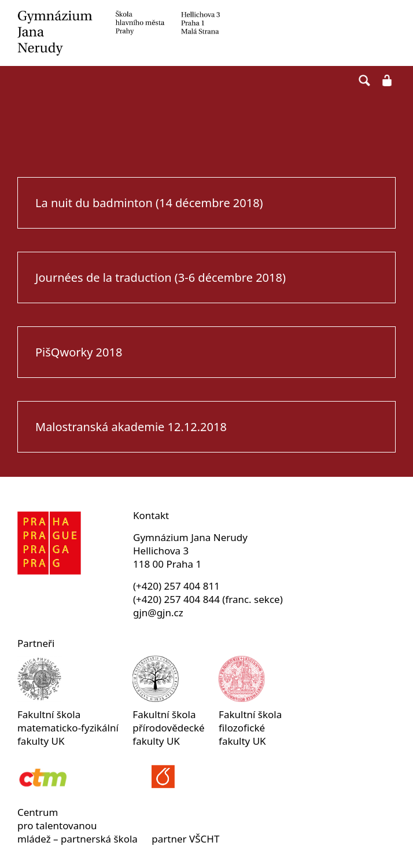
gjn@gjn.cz (158, 613)
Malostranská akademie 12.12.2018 (131, 427)
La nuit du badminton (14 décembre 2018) (149, 203)
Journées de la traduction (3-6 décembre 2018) (161, 277)
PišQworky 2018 (79, 352)
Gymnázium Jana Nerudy (207, 33)
